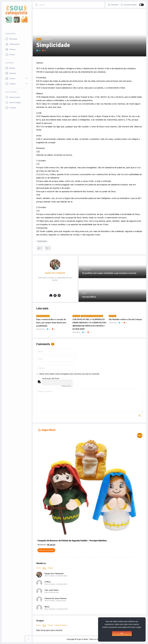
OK (122, 634)
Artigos (76, 316)
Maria (47, 607)
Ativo (44, 568)
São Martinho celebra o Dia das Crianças (125, 319)
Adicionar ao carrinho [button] (46, 550)
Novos (39, 568)
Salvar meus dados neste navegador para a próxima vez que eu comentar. (69, 374)
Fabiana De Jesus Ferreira (56, 598)
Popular (50, 568)
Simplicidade (42, 241)
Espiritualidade (43, 316)
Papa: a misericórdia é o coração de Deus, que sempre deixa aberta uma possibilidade (51, 323)
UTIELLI (48, 582)
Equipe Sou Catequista (54, 573)
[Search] (36, 5)
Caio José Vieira (51, 590)
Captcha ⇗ (67, 386)
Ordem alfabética (61, 625)
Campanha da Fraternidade (92, 316)
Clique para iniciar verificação (58, 382)
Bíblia (39, 39)
